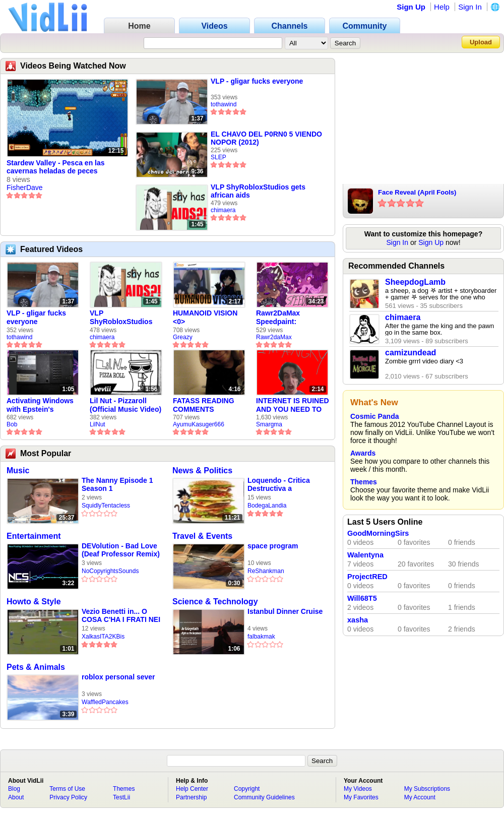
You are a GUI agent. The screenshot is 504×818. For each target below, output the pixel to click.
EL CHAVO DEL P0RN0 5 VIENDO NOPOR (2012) (266, 138)
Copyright (247, 789)
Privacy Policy (68, 797)
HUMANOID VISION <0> (205, 317)
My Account (420, 797)
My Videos (358, 789)
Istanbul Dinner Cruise (285, 611)
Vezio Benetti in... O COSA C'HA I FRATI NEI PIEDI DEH (121, 616)
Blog (14, 789)
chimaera (223, 210)
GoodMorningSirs (378, 533)
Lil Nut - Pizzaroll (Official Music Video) (125, 405)
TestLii (121, 797)
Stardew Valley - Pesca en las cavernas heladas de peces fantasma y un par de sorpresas (60, 167)
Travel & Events (202, 536)
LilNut (98, 424)
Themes (364, 482)
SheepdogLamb (415, 282)
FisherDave (25, 187)
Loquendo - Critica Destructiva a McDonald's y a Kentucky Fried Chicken (279, 485)
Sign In (470, 7)
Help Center (192, 789)
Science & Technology (215, 602)
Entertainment (34, 536)
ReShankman (266, 571)
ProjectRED (367, 577)
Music (18, 470)
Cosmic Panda (374, 416)
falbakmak (261, 637)
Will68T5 (362, 598)
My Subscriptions (427, 789)
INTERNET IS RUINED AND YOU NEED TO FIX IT (293, 405)
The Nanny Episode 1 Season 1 (117, 484)
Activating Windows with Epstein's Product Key (40, 405)
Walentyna (365, 555)
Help (442, 7)
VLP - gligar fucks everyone (257, 81)
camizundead (411, 353)
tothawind (224, 104)
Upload (481, 42)
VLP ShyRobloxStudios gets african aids (258, 191)
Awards (363, 453)
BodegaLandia (267, 506)
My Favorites (361, 797)
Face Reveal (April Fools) (417, 192)
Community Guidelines (264, 797)
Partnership (191, 797)
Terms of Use (67, 789)
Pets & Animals (36, 667)
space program (273, 546)
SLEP (218, 157)
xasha (358, 620)
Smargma (269, 424)
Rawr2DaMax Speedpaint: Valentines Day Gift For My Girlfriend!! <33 (288, 318)
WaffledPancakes (105, 702)
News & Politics (202, 470)
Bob (12, 424)
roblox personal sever (118, 677)
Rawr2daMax (274, 337)
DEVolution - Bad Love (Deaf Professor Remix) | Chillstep (121, 550)
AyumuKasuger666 (199, 424)
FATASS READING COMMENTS (204, 405)
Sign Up (411, 7)
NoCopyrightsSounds (110, 571)
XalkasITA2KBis (103, 637)
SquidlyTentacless (106, 506)
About (16, 797)
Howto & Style (34, 602)
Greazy (183, 337)
